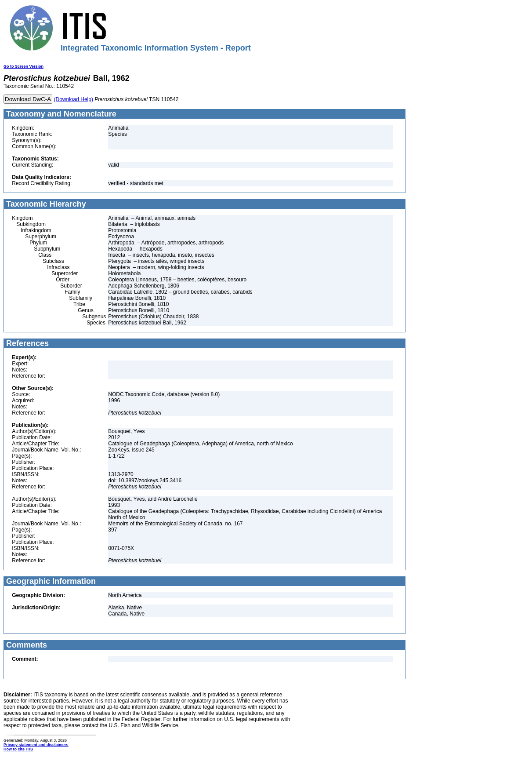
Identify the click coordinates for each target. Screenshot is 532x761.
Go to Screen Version (24, 66)
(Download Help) (74, 99)
